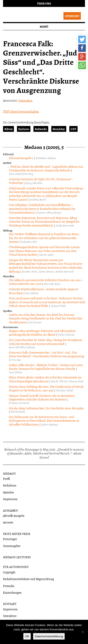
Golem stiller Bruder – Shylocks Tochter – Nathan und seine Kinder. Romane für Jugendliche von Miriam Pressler (46, 367)
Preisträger (10, 539)
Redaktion (10, 485)
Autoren (8, 522)
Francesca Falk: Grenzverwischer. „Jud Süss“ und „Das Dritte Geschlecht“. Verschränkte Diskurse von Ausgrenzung (46, 354)
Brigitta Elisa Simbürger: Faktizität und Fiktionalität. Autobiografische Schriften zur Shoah (43, 333)
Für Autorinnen (16, 567)
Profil (6, 479)
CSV (73, 129)
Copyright (9, 572)
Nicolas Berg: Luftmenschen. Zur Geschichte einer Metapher (46, 408)
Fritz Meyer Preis (17, 534)
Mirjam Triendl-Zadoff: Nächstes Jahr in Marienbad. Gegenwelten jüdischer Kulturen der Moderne (42, 398)
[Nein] (83, 632)
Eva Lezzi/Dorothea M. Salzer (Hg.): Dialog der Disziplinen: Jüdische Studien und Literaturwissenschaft (46, 342)
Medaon (9, 473)
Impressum (10, 499)
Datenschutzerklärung (49, 636)
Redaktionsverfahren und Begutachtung (28, 579)
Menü (44, 26)
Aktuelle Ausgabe (14, 516)
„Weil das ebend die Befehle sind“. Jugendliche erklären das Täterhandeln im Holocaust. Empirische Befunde (46, 168)
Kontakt (10, 604)
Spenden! (72, 16)
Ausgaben (10, 510)
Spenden (8, 492)
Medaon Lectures (17, 557)
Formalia (9, 586)
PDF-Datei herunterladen (21, 111)
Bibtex (8, 129)
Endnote (24, 129)
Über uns (44, 3)
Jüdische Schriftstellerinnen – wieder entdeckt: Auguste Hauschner (44, 291)
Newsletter (10, 616)
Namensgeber (12, 546)
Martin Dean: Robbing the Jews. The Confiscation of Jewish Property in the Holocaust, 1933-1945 (46, 388)
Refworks (41, 129)
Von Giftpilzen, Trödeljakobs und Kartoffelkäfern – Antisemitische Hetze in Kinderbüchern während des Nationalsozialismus (42, 209)
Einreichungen (12, 592)
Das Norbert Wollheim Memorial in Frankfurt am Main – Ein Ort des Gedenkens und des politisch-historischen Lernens (45, 238)
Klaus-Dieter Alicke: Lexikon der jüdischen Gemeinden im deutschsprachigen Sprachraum (45, 379)
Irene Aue (25, 100)
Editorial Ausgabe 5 (21, 158)
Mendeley (59, 129)
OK (27, 636)
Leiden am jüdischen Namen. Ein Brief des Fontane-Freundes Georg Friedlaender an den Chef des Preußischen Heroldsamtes (46, 318)
